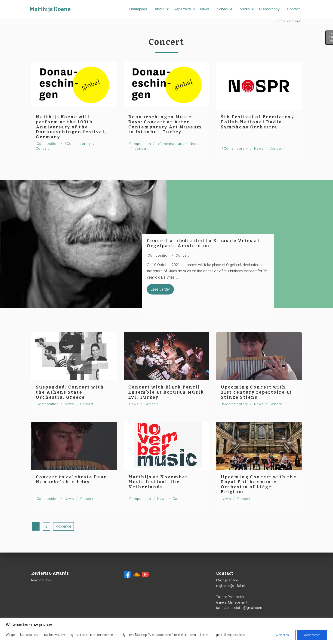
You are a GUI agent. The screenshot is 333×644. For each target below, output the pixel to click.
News (259, 149)
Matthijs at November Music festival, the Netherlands (158, 482)
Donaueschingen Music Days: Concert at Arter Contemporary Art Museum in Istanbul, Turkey (165, 124)
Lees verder (160, 289)
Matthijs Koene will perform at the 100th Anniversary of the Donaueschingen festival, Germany (71, 127)
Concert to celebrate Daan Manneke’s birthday (72, 480)
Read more (39, 580)
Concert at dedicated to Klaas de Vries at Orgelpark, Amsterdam (203, 243)
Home (281, 21)
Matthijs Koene (50, 9)
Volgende (63, 526)
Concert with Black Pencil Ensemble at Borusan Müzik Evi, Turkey (166, 392)
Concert (42, 149)
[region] (166, 631)
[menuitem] (138, 9)
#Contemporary (78, 144)
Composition (48, 144)
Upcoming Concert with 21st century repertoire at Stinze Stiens (256, 392)
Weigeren (282, 635)
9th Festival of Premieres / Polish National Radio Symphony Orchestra (257, 122)
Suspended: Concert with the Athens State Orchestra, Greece (70, 392)
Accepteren (312, 635)
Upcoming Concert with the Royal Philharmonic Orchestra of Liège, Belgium (259, 485)
